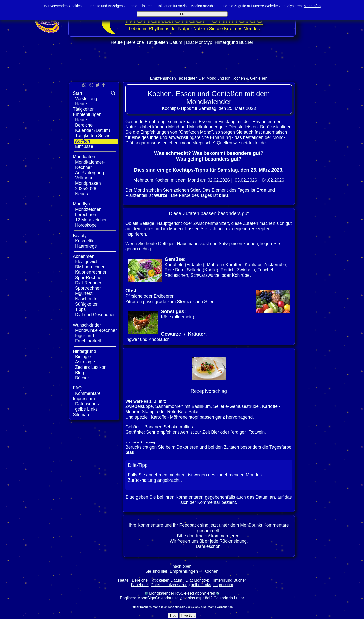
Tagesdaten (187, 78)
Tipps (80, 309)
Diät (190, 42)
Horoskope (86, 225)
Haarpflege (86, 246)
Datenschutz (87, 404)
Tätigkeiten (157, 42)
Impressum (84, 399)
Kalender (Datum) (93, 130)
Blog (79, 373)
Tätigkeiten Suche (93, 136)
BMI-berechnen (90, 267)
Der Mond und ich (214, 78)
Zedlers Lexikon (91, 367)
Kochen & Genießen (250, 78)
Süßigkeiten (87, 304)
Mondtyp (204, 42)
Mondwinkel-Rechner (96, 330)
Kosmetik (84, 241)
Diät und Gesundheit (95, 315)
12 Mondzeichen (91, 220)
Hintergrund (226, 42)
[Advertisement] (182, 71)
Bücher (246, 42)
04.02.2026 (273, 180)
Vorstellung (86, 99)
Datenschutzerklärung (170, 585)
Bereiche (135, 42)
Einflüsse (84, 146)
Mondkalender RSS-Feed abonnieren (182, 593)
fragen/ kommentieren (218, 536)
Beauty (80, 236)
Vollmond (84, 178)
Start (77, 93)
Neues (82, 194)
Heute (117, 42)
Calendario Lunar (229, 598)
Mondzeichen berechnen (88, 212)
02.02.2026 (219, 180)
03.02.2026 (246, 180)
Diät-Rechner (88, 283)
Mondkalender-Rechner (90, 165)
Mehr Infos (312, 6)
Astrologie (85, 362)
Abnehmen (84, 256)
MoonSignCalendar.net (158, 598)
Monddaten (84, 157)
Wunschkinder (87, 325)
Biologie (83, 357)
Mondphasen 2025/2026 (88, 186)
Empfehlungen (163, 78)
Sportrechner (88, 288)
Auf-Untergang (89, 173)
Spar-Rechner (89, 278)
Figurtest (84, 293)
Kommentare (88, 393)
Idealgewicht (87, 262)
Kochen (83, 141)
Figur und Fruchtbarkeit (88, 338)
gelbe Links (86, 409)
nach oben (182, 566)
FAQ (77, 388)
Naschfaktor (87, 299)
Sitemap (81, 415)
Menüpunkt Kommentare (265, 525)
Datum (176, 42)
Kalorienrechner (91, 272)
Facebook (140, 585)
